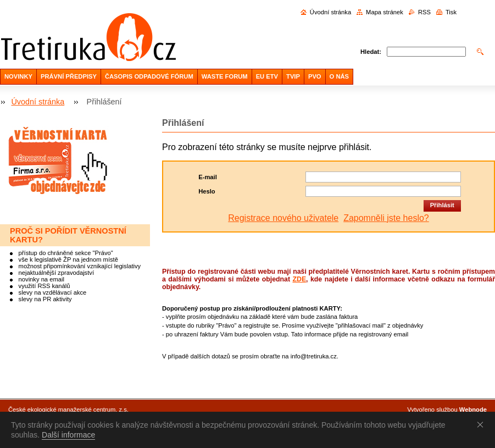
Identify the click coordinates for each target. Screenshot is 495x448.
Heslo (207, 191)
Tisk (451, 12)
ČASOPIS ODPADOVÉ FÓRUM (149, 76)
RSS (424, 12)
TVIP (293, 76)
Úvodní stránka (330, 12)
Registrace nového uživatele (283, 218)
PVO (315, 76)
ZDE (299, 279)
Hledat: (371, 52)
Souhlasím (482, 424)
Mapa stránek (385, 12)
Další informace (68, 435)
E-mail (208, 177)
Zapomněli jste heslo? (386, 218)
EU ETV (267, 76)
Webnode (473, 410)
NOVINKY (18, 76)
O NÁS (339, 76)
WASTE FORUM (225, 76)
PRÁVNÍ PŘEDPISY (69, 76)
